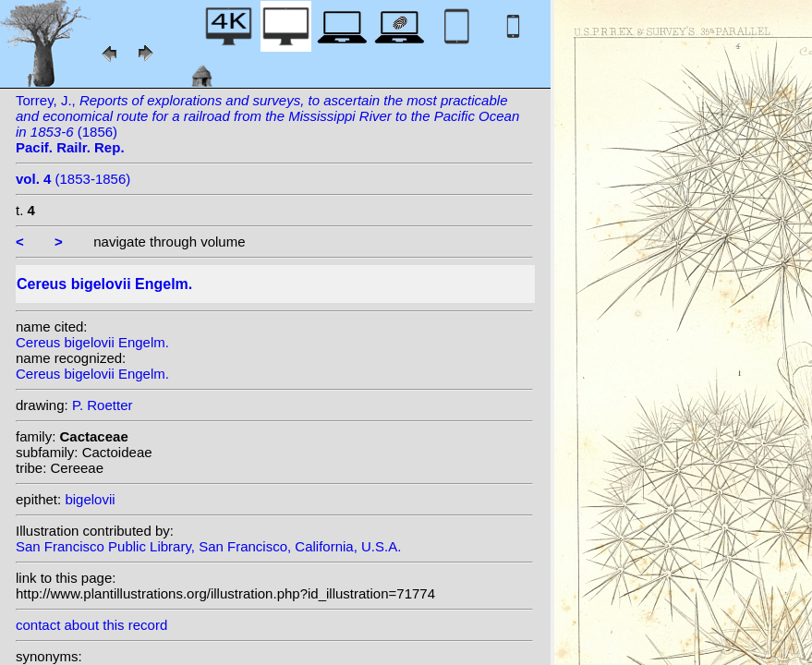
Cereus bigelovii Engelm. (92, 342)
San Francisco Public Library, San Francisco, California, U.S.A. (208, 546)
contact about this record (91, 625)
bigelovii (90, 499)
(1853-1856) (73, 179)
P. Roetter (103, 405)
